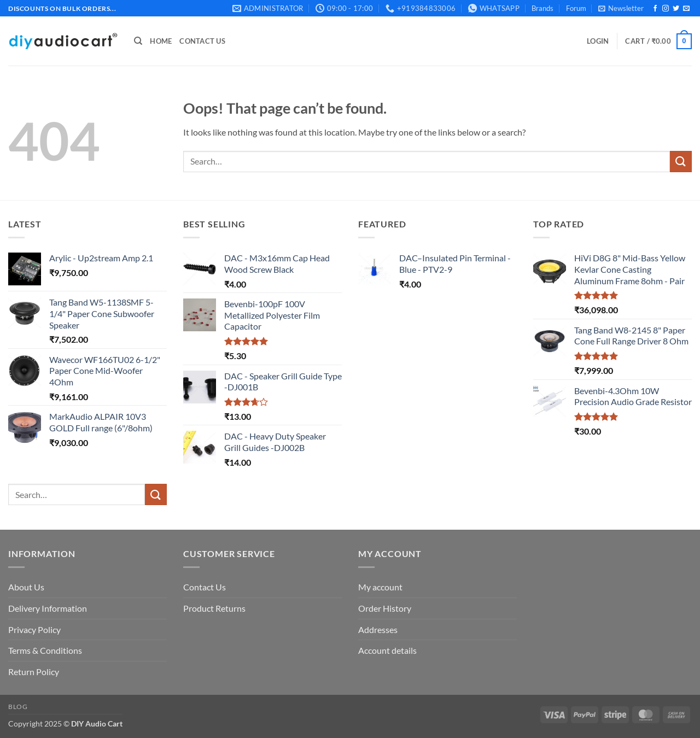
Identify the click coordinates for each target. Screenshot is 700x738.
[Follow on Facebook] (655, 9)
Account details (387, 650)
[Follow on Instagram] (666, 9)
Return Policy (34, 672)
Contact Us (202, 41)
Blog (18, 707)
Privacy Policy (34, 629)
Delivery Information (48, 608)
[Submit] (681, 162)
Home (161, 41)
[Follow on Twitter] (676, 9)
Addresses (378, 629)
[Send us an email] (686, 9)
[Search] (138, 41)
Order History (385, 608)
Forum (576, 8)
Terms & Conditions (45, 650)
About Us (26, 587)
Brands (542, 8)
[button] (621, 8)
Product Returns (214, 608)
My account (380, 587)
